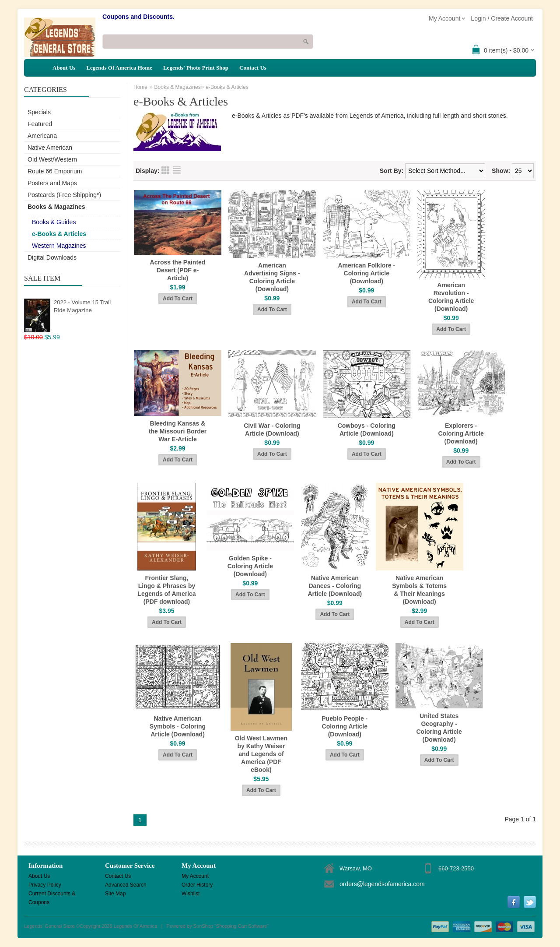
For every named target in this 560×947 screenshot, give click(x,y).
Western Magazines (59, 246)
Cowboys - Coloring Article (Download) (367, 429)
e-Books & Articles (59, 234)
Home (140, 87)
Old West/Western (52, 159)
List (177, 170)
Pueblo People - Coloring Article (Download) (345, 726)
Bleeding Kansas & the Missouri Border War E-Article (178, 431)
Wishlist (191, 894)
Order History (197, 885)
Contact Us (253, 68)
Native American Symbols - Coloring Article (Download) (178, 726)
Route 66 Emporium (55, 171)
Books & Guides (54, 222)
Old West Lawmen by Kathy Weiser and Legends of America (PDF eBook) (261, 754)
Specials (39, 112)
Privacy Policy (45, 885)
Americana (42, 136)
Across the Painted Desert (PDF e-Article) (178, 270)
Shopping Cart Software (242, 926)
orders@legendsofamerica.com (382, 884)
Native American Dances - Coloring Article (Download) (335, 586)
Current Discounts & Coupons (52, 894)
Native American (50, 148)
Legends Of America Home (119, 68)
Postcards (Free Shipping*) (64, 195)
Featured (40, 124)
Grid (165, 170)
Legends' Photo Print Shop (196, 68)
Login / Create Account (502, 18)
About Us (64, 68)
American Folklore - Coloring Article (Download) (366, 273)
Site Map (115, 894)
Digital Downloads (52, 257)
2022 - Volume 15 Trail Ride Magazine (82, 306)
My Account (195, 876)
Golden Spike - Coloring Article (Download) (250, 566)
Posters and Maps (52, 183)
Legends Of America (136, 926)
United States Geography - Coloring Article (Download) (439, 728)
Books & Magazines (56, 207)
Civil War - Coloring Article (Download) (272, 429)
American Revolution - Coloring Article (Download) (451, 297)
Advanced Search (126, 885)
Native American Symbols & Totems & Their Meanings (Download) (419, 590)
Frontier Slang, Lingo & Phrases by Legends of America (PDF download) (166, 590)
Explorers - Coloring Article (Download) (461, 433)
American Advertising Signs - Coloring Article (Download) (272, 277)
